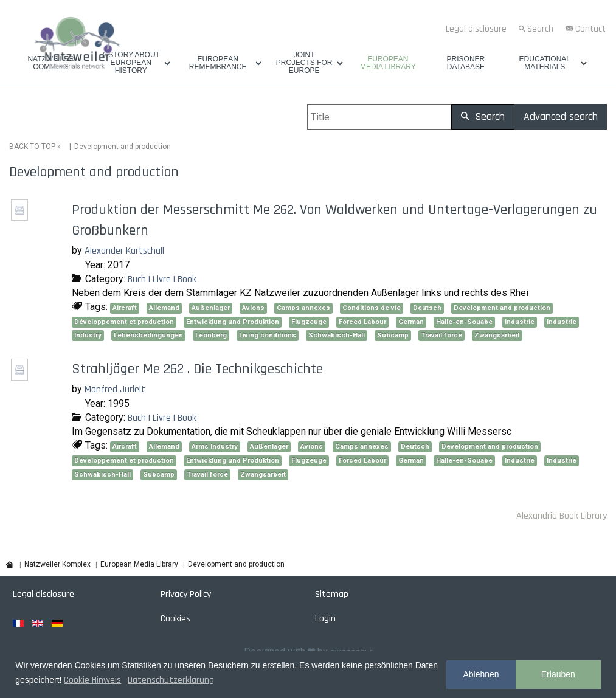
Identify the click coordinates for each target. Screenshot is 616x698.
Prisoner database (466, 63)
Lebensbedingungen (148, 335)
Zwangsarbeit (497, 335)
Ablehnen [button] (481, 674)
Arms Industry (215, 447)
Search (540, 29)
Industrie (520, 322)
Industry (88, 335)
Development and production (502, 308)
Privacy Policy (186, 594)
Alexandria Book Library (562, 516)
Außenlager (211, 308)
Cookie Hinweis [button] (92, 680)
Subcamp (393, 335)
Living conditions (268, 335)
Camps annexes (303, 308)
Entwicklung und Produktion (233, 322)
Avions (253, 308)
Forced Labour (362, 322)
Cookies (175, 619)
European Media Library (388, 63)
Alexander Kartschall (124, 251)
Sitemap (332, 594)
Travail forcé (441, 335)
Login (325, 619)
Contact (590, 29)
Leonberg (211, 335)
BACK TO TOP (32, 147)
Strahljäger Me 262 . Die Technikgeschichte (197, 369)
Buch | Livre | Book (162, 279)
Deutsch (427, 308)
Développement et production (124, 322)
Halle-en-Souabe (464, 322)
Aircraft (125, 308)
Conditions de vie (372, 308)
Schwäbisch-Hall (337, 335)
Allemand (164, 308)
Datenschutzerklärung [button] (171, 680)
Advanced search (561, 116)
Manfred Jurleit (115, 389)
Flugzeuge (309, 322)
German (411, 322)
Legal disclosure (476, 29)
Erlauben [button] (558, 674)
